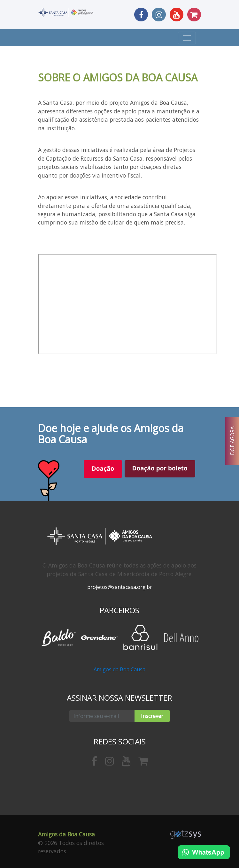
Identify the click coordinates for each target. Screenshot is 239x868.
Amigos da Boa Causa (119, 669)
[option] (58, 637)
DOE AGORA (232, 441)
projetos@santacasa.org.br (120, 587)
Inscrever (152, 716)
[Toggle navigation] (187, 38)
